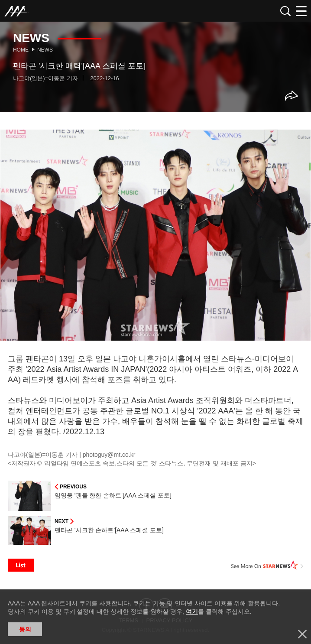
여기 (192, 611)
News (45, 50)
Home (21, 50)
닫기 (302, 634)
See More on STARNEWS (267, 565)
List (21, 565)
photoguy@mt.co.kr (109, 455)
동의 (25, 629)
